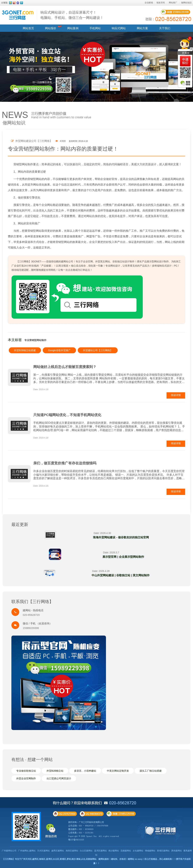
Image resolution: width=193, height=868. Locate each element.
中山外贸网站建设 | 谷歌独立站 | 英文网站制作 (121, 575)
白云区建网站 (86, 851)
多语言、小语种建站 (85, 771)
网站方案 (142, 28)
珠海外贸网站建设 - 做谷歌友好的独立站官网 (121, 537)
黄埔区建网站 (163, 851)
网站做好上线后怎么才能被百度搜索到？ (65, 367)
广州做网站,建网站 (27, 851)
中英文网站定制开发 (118, 771)
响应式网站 (119, 28)
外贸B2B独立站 (55, 771)
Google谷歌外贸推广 (59, 350)
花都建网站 (126, 851)
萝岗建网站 (177, 851)
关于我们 (165, 28)
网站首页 (28, 28)
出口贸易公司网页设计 (59, 778)
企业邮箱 (149, 3)
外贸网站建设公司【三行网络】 (32, 141)
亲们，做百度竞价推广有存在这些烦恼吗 (65, 463)
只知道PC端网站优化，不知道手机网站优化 (67, 415)
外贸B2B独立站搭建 (25, 350)
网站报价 (51, 28)
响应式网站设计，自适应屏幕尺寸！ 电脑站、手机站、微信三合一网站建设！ (72, 15)
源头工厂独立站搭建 (151, 771)
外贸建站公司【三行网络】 (98, 350)
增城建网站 (150, 851)
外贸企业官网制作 (26, 778)
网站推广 (173, 3)
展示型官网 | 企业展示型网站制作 (123, 557)
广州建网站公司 (9, 851)
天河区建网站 (43, 851)
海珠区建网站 (72, 851)
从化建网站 (138, 851)
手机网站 (95, 28)
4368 (61, 141)
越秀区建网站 (58, 851)
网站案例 (73, 28)
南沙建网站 (114, 851)
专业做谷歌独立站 (26, 771)
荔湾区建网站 (101, 851)
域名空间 (161, 3)
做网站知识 (186, 3)
